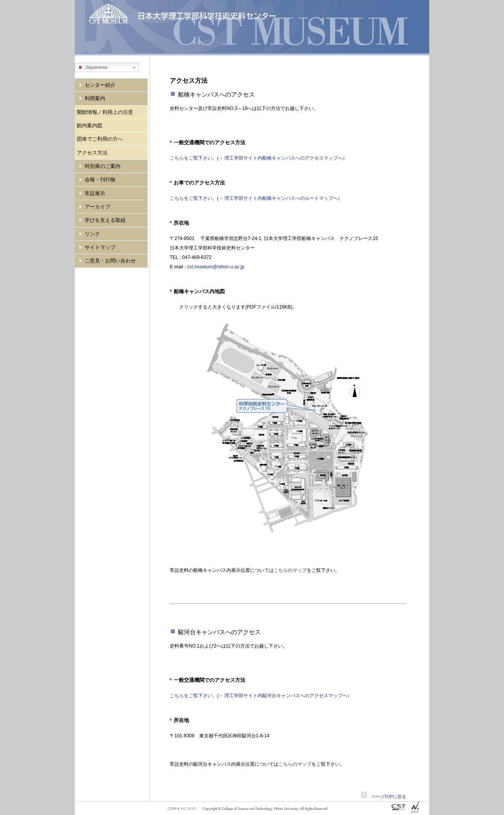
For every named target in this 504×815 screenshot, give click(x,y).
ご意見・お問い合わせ (110, 261)
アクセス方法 (92, 153)
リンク (92, 234)
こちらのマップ (290, 570)
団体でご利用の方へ (100, 139)
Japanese (93, 67)
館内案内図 (90, 126)
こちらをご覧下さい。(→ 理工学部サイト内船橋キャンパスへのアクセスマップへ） (258, 158)
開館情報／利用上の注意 (105, 112)
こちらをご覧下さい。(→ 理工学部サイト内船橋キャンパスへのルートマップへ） (256, 198)
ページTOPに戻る (386, 796)
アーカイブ (97, 207)
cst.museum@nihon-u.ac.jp (216, 267)
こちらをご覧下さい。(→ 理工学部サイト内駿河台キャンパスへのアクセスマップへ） (261, 696)
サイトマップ (100, 247)
